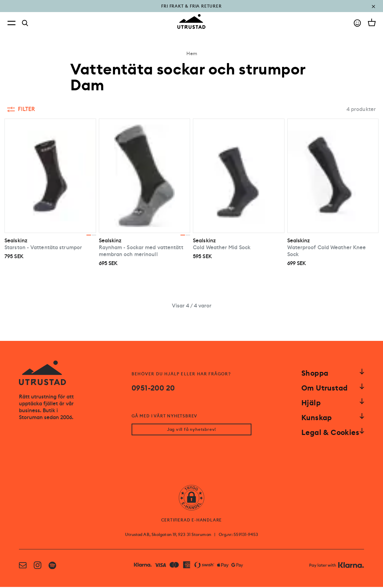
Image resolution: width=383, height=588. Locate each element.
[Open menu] (11, 23)
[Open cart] (372, 22)
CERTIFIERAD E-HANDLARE (192, 521)
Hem (192, 53)
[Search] (25, 23)
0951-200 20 (153, 388)
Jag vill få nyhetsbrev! (191, 430)
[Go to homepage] (191, 22)
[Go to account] (357, 23)
